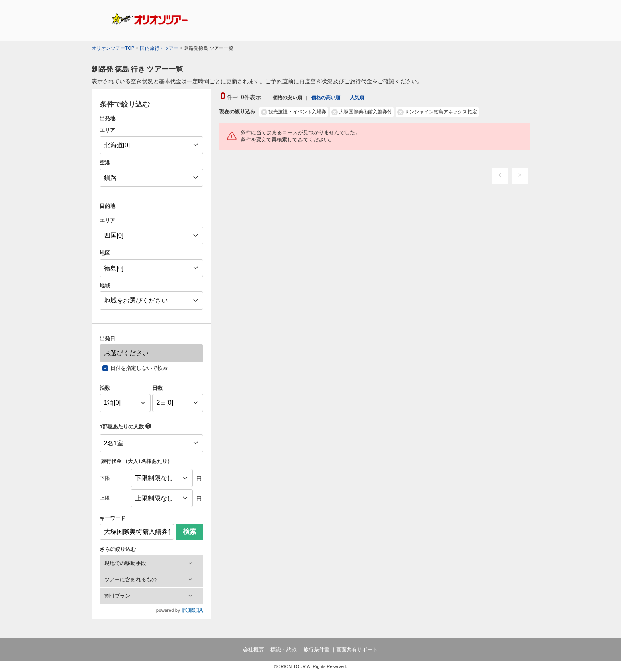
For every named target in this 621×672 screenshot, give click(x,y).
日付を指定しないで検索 (139, 368)
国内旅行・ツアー (159, 48)
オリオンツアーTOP (113, 48)
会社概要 (253, 650)
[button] (151, 563)
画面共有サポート (357, 650)
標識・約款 (283, 650)
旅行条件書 (316, 650)
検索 (190, 532)
